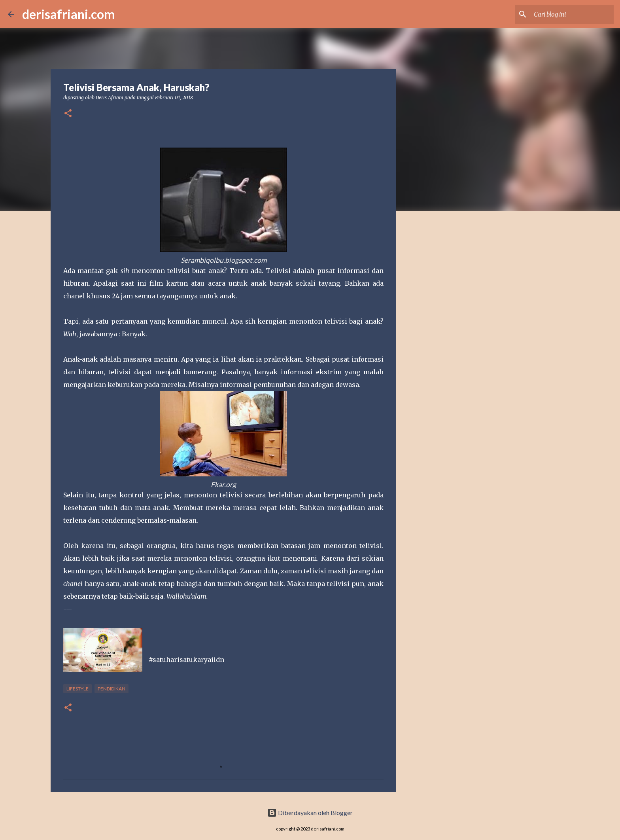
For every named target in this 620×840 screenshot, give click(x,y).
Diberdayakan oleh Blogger (310, 813)
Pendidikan (112, 689)
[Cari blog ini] (572, 14)
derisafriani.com (69, 14)
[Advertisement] (437, 342)
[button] (68, 114)
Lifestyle (77, 689)
